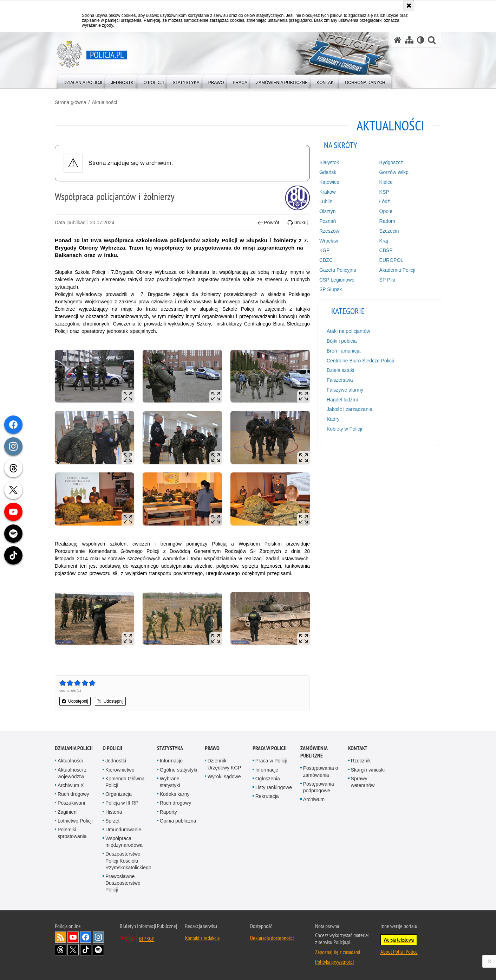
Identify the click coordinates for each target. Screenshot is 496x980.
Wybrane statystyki (170, 782)
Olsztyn (328, 211)
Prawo (212, 748)
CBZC (326, 260)
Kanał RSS (60, 937)
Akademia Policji (397, 270)
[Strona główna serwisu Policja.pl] (398, 40)
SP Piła (387, 280)
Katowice (329, 182)
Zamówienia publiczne (314, 752)
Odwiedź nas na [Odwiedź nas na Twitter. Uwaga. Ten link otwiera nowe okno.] (73, 950)
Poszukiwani (71, 803)
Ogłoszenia (268, 779)
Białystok (329, 162)
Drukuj (297, 223)
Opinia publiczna (178, 821)
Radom (387, 221)
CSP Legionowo (337, 280)
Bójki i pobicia (342, 341)
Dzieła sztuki (341, 370)
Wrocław (329, 241)
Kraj (384, 241)
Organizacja (119, 794)
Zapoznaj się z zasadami (338, 952)
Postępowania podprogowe (319, 787)
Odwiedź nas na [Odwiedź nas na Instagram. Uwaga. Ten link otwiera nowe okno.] (98, 937)
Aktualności (104, 102)
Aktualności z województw (72, 773)
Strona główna (71, 102)
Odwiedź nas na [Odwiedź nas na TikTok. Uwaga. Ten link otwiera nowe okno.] (86, 950)
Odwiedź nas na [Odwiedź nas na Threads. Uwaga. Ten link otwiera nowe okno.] (60, 950)
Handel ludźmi (342, 400)
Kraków (328, 192)
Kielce (386, 182)
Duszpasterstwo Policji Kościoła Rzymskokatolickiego (128, 860)
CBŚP (386, 250)
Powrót (268, 223)
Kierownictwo (120, 770)
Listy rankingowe (274, 787)
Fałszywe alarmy (345, 390)
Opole (386, 211)
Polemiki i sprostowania (72, 833)
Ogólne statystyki (179, 770)
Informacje (171, 761)
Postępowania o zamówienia (321, 771)
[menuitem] (83, 81)
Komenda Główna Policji (125, 782)
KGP (325, 250)
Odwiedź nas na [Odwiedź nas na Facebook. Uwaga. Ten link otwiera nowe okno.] (86, 937)
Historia (114, 812)
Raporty (168, 812)
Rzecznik (361, 761)
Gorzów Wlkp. (395, 172)
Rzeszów (329, 231)
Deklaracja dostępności (272, 938)
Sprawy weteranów (363, 782)
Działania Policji (74, 748)
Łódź (385, 201)
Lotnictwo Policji (75, 821)
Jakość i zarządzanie (350, 409)
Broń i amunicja (344, 351)
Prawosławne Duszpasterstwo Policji (123, 883)
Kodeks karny (175, 794)
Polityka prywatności (334, 962)
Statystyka (170, 748)
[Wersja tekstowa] (421, 40)
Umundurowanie (123, 830)
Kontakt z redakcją (202, 938)
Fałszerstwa (340, 380)
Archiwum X (71, 785)
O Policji (112, 748)
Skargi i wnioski (368, 770)
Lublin (326, 201)
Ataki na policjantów (348, 331)
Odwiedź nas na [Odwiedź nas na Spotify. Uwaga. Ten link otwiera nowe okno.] (98, 950)
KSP (384, 192)
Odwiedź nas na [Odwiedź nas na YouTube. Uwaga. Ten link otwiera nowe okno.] (73, 937)
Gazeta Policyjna (338, 270)
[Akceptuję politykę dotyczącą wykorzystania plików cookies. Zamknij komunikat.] (409, 6)
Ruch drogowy (73, 794)
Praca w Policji (270, 748)
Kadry (333, 419)
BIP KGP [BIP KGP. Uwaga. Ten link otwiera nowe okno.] (147, 939)
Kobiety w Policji (344, 429)
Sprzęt (112, 821)
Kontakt (358, 748)
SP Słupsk (331, 289)
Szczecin (389, 231)
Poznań (328, 221)
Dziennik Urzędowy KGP (224, 764)
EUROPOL (391, 260)
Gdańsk (328, 172)
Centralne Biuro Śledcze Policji (360, 361)
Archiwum (314, 799)
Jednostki (116, 761)
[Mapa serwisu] (409, 40)
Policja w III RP (122, 803)
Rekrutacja (267, 796)
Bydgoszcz (391, 162)
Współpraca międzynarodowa (124, 842)
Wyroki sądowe (224, 776)
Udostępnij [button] (75, 701)
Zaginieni (68, 812)
